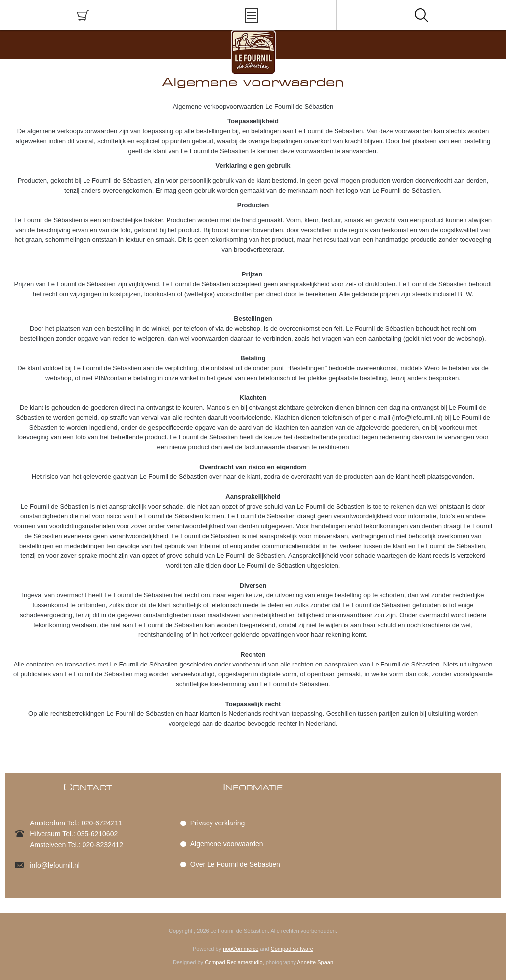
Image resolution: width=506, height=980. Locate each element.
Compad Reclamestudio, (235, 962)
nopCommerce (241, 949)
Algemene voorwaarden (227, 844)
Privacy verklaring (217, 823)
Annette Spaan (315, 962)
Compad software (292, 949)
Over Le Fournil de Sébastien (235, 864)
